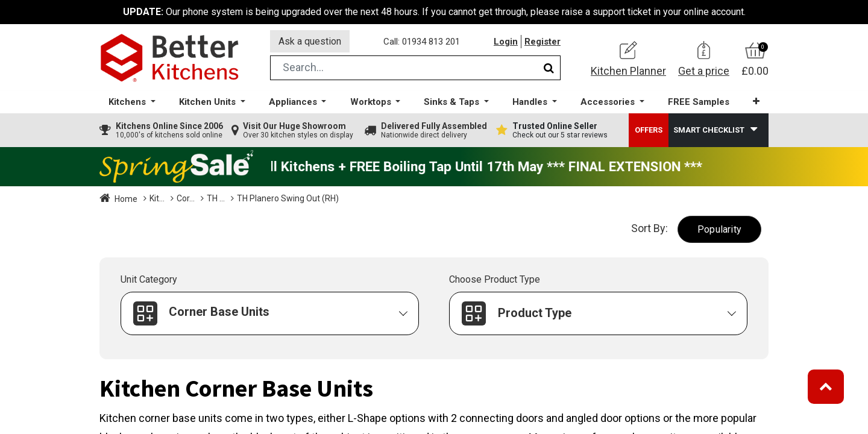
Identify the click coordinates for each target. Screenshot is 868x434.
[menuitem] (699, 103)
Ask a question (310, 41)
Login (506, 42)
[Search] (549, 68)
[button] (756, 102)
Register (542, 42)
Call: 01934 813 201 (422, 42)
